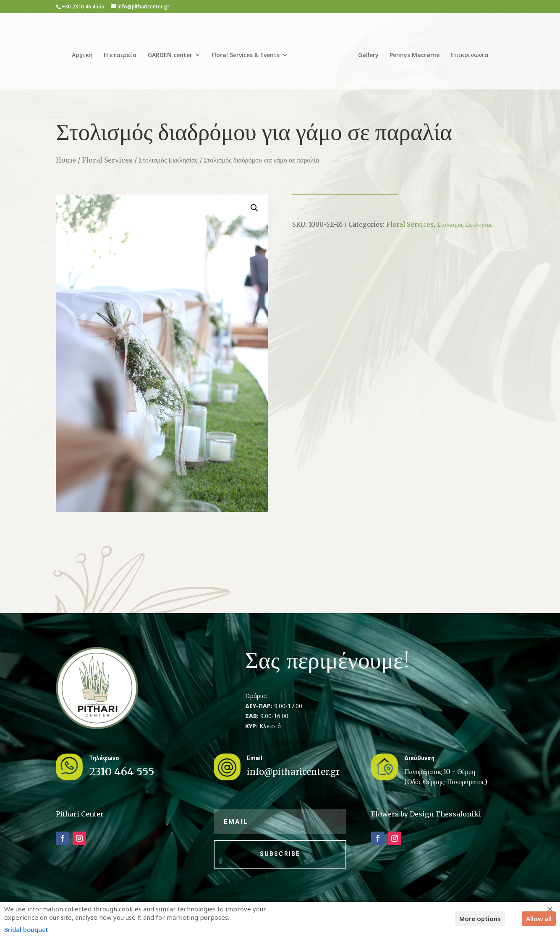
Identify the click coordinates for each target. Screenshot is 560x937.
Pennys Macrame (412, 52)
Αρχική (85, 52)
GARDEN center (173, 52)
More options (480, 919)
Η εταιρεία (123, 52)
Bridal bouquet (26, 929)
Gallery (365, 52)
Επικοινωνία (467, 52)
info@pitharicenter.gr (293, 772)
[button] (254, 208)
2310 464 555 (122, 772)
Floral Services (107, 160)
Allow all (539, 919)
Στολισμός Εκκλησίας (168, 160)
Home (66, 160)
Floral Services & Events (249, 52)
